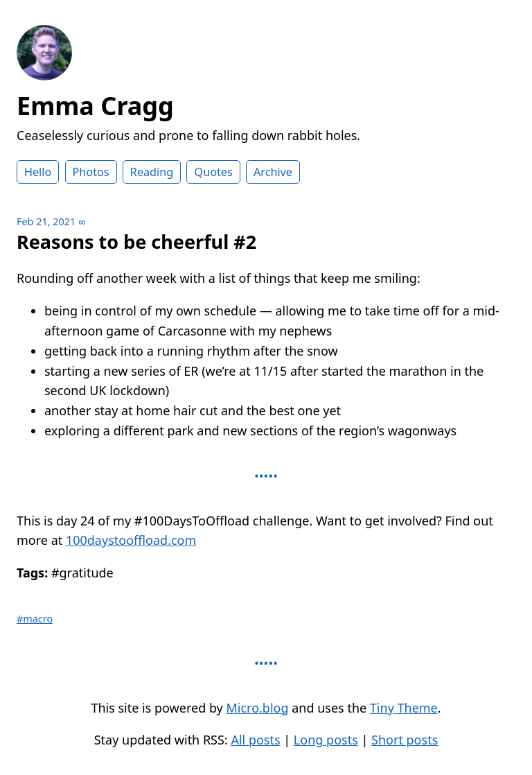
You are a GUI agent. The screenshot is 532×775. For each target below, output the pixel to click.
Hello (38, 172)
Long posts (326, 740)
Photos (91, 172)
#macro (35, 619)
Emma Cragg (95, 106)
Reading (152, 172)
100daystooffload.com (131, 540)
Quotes (213, 172)
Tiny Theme (404, 708)
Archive (273, 172)
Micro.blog (257, 708)
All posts (255, 740)
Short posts (405, 740)
